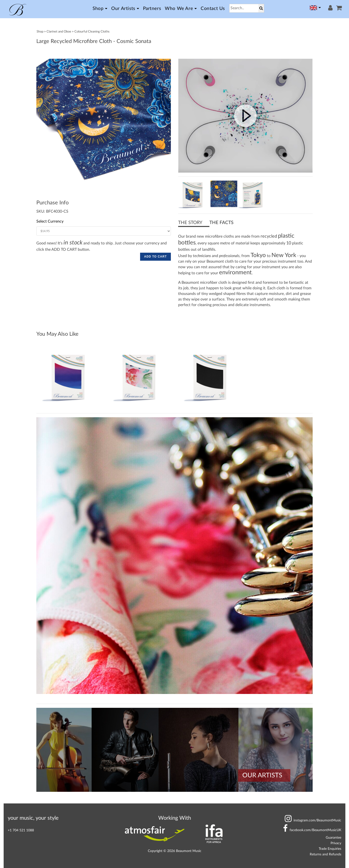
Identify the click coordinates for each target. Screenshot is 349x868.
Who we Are (179, 9)
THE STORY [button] (190, 223)
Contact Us (213, 9)
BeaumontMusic (313, 820)
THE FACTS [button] (221, 223)
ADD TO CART (155, 257)
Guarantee (333, 838)
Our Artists (123, 9)
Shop (98, 9)
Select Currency (50, 221)
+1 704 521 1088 (21, 830)
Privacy (336, 843)
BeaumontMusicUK (312, 830)
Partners (152, 9)
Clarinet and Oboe (59, 32)
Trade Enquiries (330, 849)
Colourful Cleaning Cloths (92, 32)
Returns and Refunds (325, 854)
